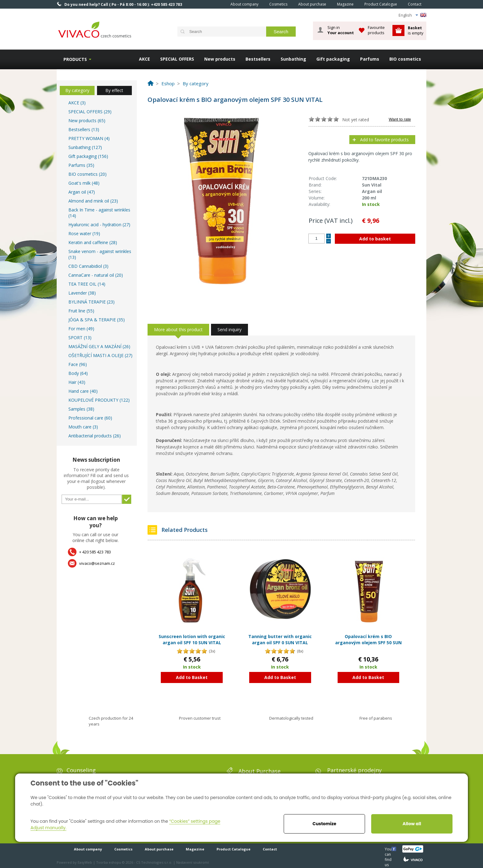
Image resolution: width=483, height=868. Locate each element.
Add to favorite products (384, 140)
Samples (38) (81, 409)
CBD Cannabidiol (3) (88, 266)
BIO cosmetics (405, 59)
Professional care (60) (90, 418)
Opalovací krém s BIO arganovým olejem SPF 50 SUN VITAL (368, 642)
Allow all (412, 824)
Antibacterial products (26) (95, 436)
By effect (114, 90)
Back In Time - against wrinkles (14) (99, 213)
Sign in (341, 30)
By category (77, 90)
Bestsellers (258, 59)
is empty (416, 30)
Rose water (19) (84, 233)
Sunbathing (293, 59)
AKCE (144, 59)
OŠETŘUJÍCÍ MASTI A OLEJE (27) (100, 355)
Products (75, 59)
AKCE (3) (77, 103)
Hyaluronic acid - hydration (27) (99, 225)
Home (217, 4)
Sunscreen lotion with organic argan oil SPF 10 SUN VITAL (192, 639)
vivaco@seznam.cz (97, 563)
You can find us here (389, 849)
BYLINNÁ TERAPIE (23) (91, 302)
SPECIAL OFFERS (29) (90, 112)
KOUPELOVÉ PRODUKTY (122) (99, 400)
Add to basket (375, 239)
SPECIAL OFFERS (177, 59)
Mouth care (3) (83, 427)
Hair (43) (77, 382)
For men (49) (81, 329)
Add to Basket (192, 677)
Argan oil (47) (82, 192)
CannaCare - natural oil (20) (96, 275)
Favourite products (376, 30)
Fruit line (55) (81, 311)
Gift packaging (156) (88, 156)
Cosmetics (278, 4)
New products (220, 59)
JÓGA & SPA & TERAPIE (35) (97, 320)
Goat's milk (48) (84, 183)
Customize (324, 824)
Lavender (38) (82, 293)
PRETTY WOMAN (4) (89, 138)
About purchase (312, 4)
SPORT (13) (80, 338)
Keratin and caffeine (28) (93, 242)
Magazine (345, 4)
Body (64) (78, 373)
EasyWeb (85, 862)
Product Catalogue (381, 4)
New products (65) (87, 121)
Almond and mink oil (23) (93, 201)
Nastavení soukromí (193, 862)
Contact (415, 4)
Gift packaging (333, 59)
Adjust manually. (48, 828)
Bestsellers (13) (84, 129)
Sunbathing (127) (85, 147)
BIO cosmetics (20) (87, 174)
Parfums (370, 59)
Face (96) (78, 364)
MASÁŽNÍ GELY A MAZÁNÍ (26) (99, 346)
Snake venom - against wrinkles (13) (100, 254)
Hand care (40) (83, 391)
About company (244, 4)
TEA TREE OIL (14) (87, 284)
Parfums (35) (81, 165)
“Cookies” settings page (195, 821)
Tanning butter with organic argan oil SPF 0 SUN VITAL (280, 639)
